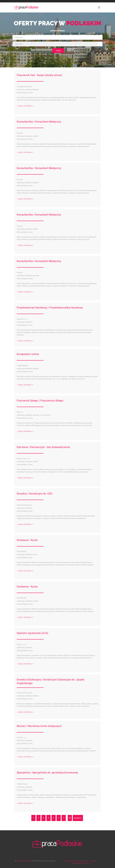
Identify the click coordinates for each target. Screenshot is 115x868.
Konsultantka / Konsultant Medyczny (39, 122)
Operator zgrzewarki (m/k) (32, 633)
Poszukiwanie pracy (81, 861)
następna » (78, 818)
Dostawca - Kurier (27, 540)
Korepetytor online (28, 354)
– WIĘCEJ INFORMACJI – (25, 106)
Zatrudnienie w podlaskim (80, 863)
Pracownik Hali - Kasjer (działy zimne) (39, 75)
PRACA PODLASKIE (23, 861)
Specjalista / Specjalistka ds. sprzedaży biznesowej (47, 773)
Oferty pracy (68, 861)
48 (70, 818)
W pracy (93, 861)
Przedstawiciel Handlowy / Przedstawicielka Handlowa (50, 308)
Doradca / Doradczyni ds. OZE (35, 494)
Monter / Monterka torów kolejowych (39, 726)
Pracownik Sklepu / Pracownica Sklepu (40, 401)
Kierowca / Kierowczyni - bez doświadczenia (43, 447)
